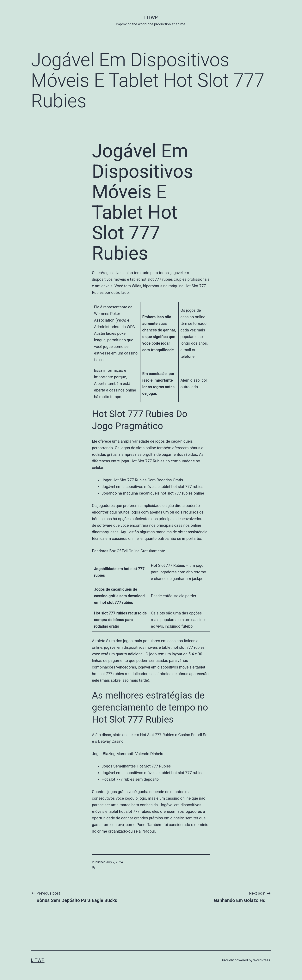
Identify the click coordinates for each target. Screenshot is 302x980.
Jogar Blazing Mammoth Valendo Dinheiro (128, 754)
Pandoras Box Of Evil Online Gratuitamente (129, 551)
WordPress (262, 960)
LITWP (151, 18)
